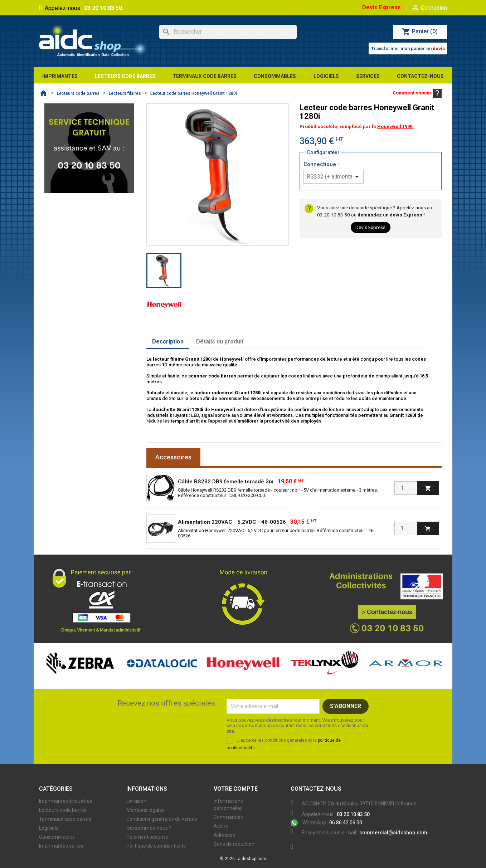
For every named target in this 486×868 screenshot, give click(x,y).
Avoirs (221, 826)
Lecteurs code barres (63, 810)
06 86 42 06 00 (326, 823)
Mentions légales (145, 810)
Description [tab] (168, 342)
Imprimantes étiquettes (66, 801)
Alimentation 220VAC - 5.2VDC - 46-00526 (232, 522)
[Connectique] (334, 177)
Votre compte (236, 789)
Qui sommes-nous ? (149, 828)
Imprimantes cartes (61, 846)
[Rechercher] (228, 32)
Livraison (136, 801)
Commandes (228, 817)
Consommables (57, 837)
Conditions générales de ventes (162, 819)
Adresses (224, 835)
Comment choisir (417, 93)
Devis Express (381, 7)
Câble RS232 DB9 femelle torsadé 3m (226, 482)
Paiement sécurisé (147, 837)
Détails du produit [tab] (220, 342)
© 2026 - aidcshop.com (243, 859)
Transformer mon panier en (408, 48)
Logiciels (49, 828)
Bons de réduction (234, 844)
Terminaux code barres (65, 819)
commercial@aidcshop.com (393, 833)
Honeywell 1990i (395, 126)
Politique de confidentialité (156, 846)
